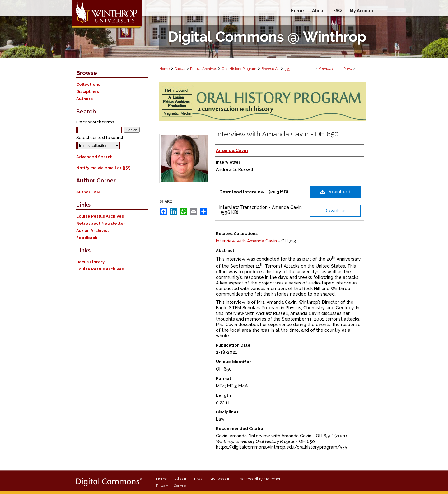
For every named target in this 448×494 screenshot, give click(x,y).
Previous (326, 68)
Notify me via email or (103, 168)
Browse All (270, 69)
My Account (221, 479)
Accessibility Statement (261, 479)
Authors (84, 99)
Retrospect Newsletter (101, 223)
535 (287, 69)
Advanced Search (94, 157)
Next (348, 68)
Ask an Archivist (93, 231)
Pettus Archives (203, 69)
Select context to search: (101, 138)
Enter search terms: (96, 122)
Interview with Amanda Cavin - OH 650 (277, 134)
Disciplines (88, 92)
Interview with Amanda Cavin (246, 241)
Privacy (162, 486)
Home (164, 69)
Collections (88, 84)
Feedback (87, 238)
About (181, 479)
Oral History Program (239, 69)
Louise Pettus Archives (100, 216)
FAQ (198, 479)
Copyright (182, 486)
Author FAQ (88, 192)
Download (335, 192)
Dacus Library (90, 262)
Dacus (180, 69)
